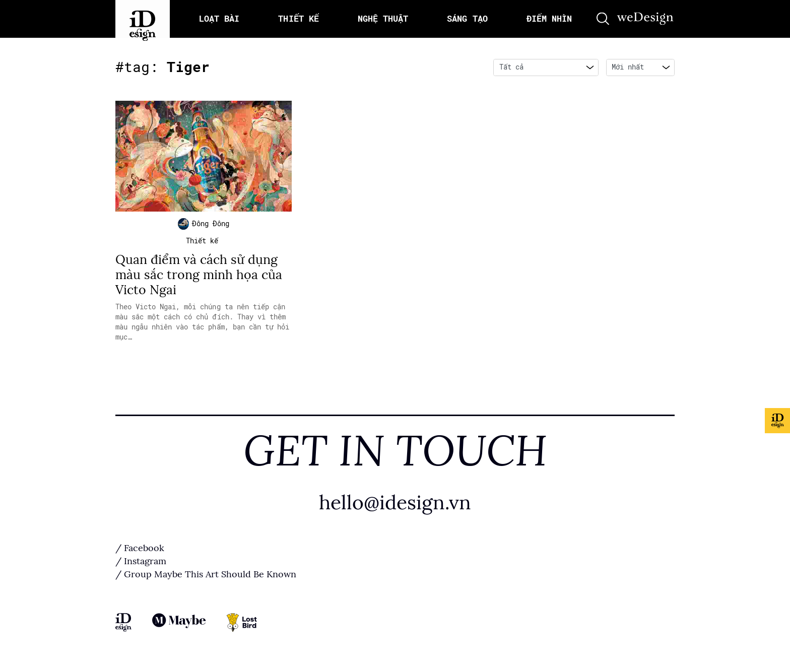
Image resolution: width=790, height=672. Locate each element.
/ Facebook (140, 551)
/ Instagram (141, 564)
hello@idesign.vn (395, 505)
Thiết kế (202, 243)
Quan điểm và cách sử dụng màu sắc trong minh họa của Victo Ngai (199, 277)
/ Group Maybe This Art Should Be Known (206, 577)
